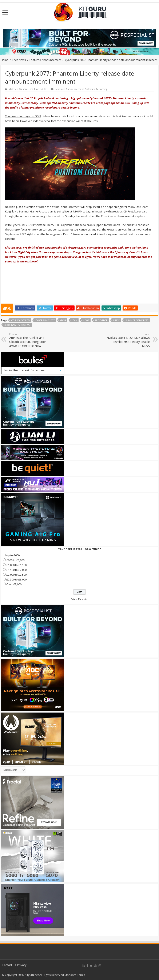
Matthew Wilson (18, 89)
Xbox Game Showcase (18, 325)
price (116, 320)
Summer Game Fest (137, 320)
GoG (63, 320)
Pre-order (101, 320)
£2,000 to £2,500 (16, 575)
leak (74, 320)
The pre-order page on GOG (23, 116)
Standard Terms (75, 975)
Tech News (19, 60)
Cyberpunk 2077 (45, 320)
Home (5, 60)
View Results (79, 599)
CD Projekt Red (20, 320)
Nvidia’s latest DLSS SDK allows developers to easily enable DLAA (128, 340)
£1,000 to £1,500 (16, 565)
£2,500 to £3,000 (16, 579)
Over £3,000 (14, 584)
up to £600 (13, 555)
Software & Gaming (96, 89)
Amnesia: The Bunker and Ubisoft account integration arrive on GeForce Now (31, 340)
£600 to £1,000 (15, 560)
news (86, 320)
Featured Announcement (45, 60)
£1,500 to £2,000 (16, 570)
